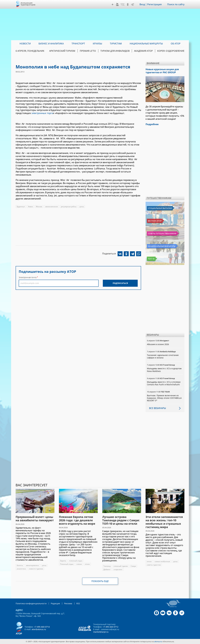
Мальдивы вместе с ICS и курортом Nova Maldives (164, 370)
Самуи (133, 566)
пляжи (79, 564)
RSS (78, 603)
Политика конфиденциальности (31, 603)
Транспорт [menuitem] (78, 44)
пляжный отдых (76, 561)
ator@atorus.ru (39, 629)
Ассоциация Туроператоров (28, 4)
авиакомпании (52, 207)
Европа (63, 561)
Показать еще (100, 581)
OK (128, 4)
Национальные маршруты (162, 246)
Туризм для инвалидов (115, 51)
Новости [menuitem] (25, 44)
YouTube (117, 4)
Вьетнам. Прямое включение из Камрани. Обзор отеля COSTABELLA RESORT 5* (164, 398)
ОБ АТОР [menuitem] (176, 44)
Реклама (68, 603)
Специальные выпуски (160, 208)
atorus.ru (158, 641)
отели (87, 564)
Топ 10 (151, 259)
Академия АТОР (143, 51)
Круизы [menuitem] (97, 44)
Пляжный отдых (67, 564)
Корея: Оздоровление (171, 51)
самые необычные (162, 561)
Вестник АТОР (155, 221)
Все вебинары (158, 408)
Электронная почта (28, 277)
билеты (20, 565)
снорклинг (118, 569)
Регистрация (154, 4)
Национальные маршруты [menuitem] (146, 44)
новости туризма (36, 569)
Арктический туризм (62, 51)
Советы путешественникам (162, 233)
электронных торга (42, 113)
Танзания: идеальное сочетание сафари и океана (163, 356)
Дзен (113, 4)
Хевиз (30, 207)
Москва (39, 207)
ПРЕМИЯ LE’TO (88, 51)
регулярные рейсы (69, 207)
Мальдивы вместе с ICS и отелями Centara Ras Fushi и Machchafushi (164, 383)
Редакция (55, 603)
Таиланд (107, 566)
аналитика (21, 569)
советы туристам (154, 565)
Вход (142, 4)
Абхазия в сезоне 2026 (158, 344)
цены (82, 207)
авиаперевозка (32, 565)
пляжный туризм (121, 566)
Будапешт (21, 207)
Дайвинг (107, 569)
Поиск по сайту (176, 4)
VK (123, 4)
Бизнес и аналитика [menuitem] (51, 44)
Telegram (132, 4)
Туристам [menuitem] (116, 44)
